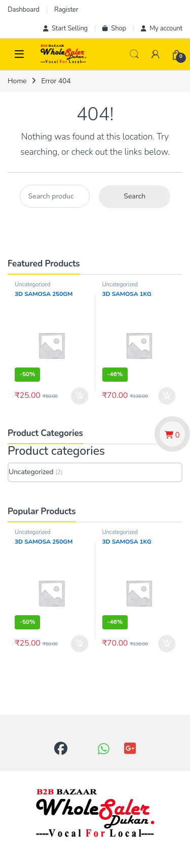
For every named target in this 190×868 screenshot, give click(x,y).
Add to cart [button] (80, 396)
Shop (114, 28)
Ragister (66, 10)
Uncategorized (32, 285)
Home (17, 81)
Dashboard (24, 10)
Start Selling (65, 28)
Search (134, 54)
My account (162, 28)
